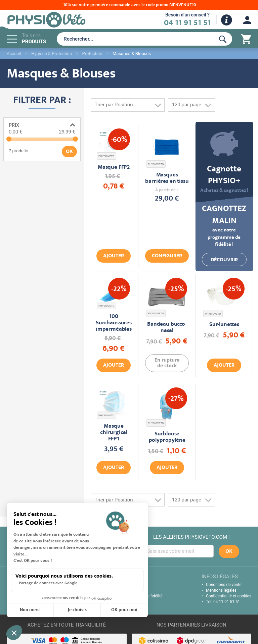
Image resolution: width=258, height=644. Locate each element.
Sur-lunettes (224, 325)
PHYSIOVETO (106, 156)
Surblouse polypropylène (167, 437)
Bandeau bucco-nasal (167, 328)
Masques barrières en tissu (167, 178)
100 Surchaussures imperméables (114, 323)
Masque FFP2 (114, 168)
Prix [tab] (14, 125)
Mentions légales (221, 590)
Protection (92, 53)
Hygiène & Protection (52, 53)
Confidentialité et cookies (229, 596)
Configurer (167, 256)
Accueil (14, 53)
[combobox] (135, 39)
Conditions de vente (224, 585)
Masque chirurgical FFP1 (114, 433)
